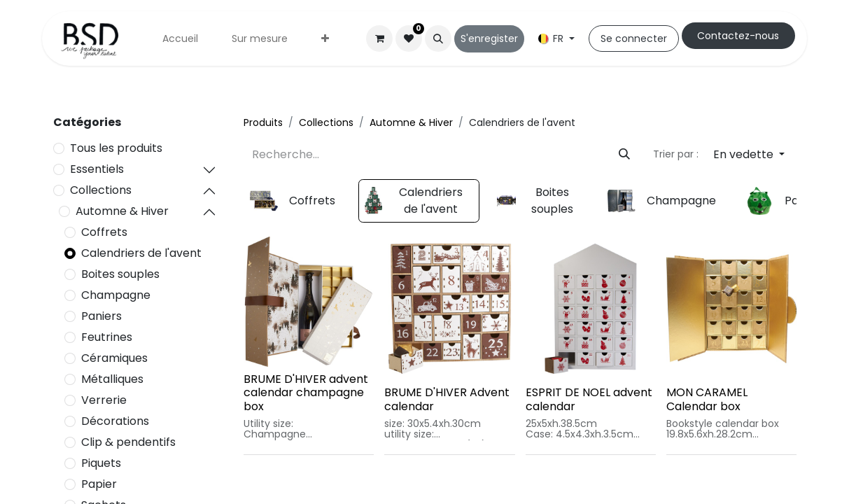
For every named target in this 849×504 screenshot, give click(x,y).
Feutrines (107, 337)
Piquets (101, 463)
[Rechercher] (624, 155)
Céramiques (114, 358)
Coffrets (104, 232)
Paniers (101, 316)
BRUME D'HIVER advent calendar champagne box (306, 392)
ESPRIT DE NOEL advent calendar (589, 399)
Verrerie (104, 400)
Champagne (116, 295)
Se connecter (634, 38)
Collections (101, 190)
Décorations (115, 421)
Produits (263, 122)
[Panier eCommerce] (379, 38)
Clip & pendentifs (128, 442)
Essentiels (97, 169)
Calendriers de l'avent (141, 253)
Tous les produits (116, 148)
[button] (438, 38)
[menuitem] (180, 39)
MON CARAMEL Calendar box (707, 399)
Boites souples (120, 274)
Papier (99, 484)
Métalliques (112, 379)
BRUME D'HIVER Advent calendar (447, 399)
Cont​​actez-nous (738, 36)
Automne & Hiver (122, 211)
